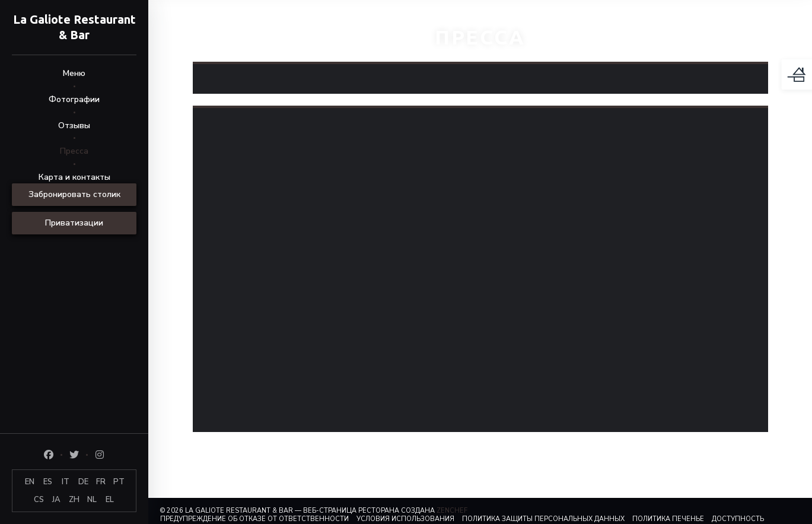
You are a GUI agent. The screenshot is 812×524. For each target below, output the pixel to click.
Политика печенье (668, 519)
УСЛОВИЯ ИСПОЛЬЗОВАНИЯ (405, 519)
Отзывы (74, 126)
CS (39, 500)
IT (66, 482)
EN (30, 482)
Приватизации (74, 223)
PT (119, 482)
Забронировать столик (74, 194)
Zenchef (452, 511)
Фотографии (74, 99)
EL (110, 500)
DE (83, 482)
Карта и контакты (74, 177)
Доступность (738, 519)
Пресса (74, 151)
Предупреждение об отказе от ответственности (254, 519)
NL (92, 500)
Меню (74, 73)
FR (101, 482)
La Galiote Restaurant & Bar (74, 27)
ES (48, 482)
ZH (74, 500)
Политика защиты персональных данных (543, 519)
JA (56, 500)
